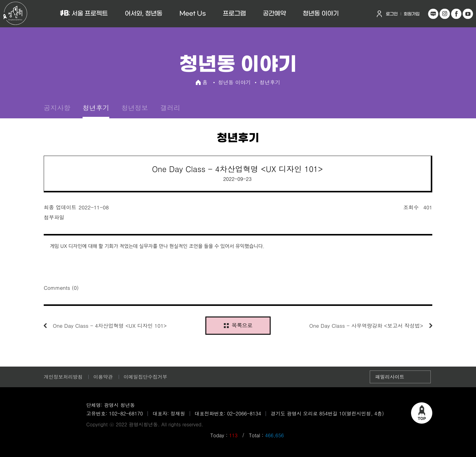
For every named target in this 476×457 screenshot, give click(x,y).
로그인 (392, 14)
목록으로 (238, 325)
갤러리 (170, 108)
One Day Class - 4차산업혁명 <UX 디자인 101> (110, 326)
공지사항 (57, 108)
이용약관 (103, 377)
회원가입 (412, 14)
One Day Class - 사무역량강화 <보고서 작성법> (366, 326)
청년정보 (135, 108)
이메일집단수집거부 (145, 377)
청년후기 (96, 108)
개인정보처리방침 (63, 377)
